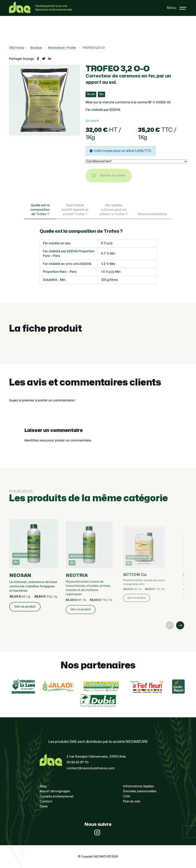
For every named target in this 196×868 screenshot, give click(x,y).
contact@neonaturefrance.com (91, 768)
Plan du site (132, 801)
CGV (127, 796)
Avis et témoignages (55, 791)
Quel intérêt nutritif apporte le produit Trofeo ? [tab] (75, 210)
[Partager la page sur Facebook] (38, 59)
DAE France (17, 48)
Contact (46, 801)
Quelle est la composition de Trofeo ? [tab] (40, 210)
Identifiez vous (35, 441)
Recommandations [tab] (152, 214)
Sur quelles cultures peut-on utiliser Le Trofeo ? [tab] (114, 210)
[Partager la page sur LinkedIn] (50, 59)
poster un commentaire (56, 400)
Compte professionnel (56, 796)
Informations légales (138, 786)
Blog (43, 786)
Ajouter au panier (109, 176)
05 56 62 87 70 (78, 762)
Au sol (91, 94)
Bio (101, 94)
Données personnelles (140, 791)
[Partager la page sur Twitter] (44, 59)
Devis (44, 806)
